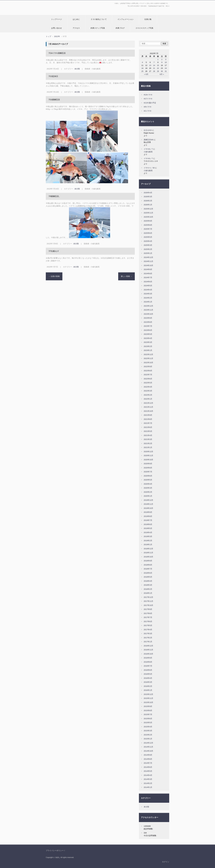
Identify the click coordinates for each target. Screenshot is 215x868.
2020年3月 (148, 488)
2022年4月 (148, 387)
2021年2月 (148, 443)
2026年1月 (148, 205)
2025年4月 (148, 241)
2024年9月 (148, 269)
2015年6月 (148, 719)
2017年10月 (148, 605)
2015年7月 (148, 714)
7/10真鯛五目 (54, 100)
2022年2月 (148, 395)
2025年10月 (148, 217)
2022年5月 (148, 383)
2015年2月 (148, 735)
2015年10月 (148, 702)
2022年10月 (148, 363)
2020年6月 (148, 476)
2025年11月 (148, 213)
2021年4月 (148, 435)
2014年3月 (148, 779)
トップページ (56, 19)
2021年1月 (148, 447)
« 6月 (146, 74)
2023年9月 (148, 318)
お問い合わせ (56, 28)
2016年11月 (148, 650)
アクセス (76, 28)
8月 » (162, 74)
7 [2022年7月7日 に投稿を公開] (154, 62)
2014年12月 (148, 743)
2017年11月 (148, 601)
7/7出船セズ (54, 251)
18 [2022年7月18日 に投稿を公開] (142, 68)
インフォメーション (126, 19)
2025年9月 (148, 221)
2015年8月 (148, 710)
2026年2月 (148, 201)
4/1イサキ (148, 111)
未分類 (77, 69)
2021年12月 (148, 403)
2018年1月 (148, 593)
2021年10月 (148, 411)
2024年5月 (148, 286)
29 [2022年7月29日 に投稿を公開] (158, 71)
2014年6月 (148, 767)
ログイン (166, 862)
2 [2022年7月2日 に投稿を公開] (162, 59)
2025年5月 (148, 237)
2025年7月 (148, 229)
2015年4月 (148, 727)
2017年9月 (148, 609)
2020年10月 (148, 460)
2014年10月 (148, 751)
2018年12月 (148, 549)
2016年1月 (148, 690)
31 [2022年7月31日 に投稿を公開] (166, 71)
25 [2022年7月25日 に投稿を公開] (142, 71)
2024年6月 (148, 282)
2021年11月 (148, 407)
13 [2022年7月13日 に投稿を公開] (150, 65)
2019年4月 (148, 532)
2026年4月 (148, 193)
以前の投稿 (54, 276)
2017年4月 (148, 630)
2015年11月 (148, 698)
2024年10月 (148, 265)
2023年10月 (148, 314)
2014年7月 (148, 763)
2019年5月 (148, 528)
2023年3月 (148, 342)
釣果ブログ (120, 28)
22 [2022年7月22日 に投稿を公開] (158, 68)
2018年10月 (148, 557)
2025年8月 (148, 225)
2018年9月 (148, 561)
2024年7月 (148, 278)
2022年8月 (148, 371)
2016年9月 (148, 658)
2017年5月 (148, 625)
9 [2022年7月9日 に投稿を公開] (162, 62)
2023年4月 (148, 338)
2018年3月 (148, 585)
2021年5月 (148, 431)
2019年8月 (148, 516)
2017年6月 (148, 621)
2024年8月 (148, 274)
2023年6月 (148, 330)
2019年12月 (148, 500)
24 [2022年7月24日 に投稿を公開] (166, 68)
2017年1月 (148, 642)
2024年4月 (148, 290)
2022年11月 (148, 358)
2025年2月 (148, 249)
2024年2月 (148, 298)
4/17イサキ (148, 99)
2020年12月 (148, 452)
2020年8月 (148, 468)
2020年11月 (148, 456)
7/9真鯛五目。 (55, 196)
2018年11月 (148, 553)
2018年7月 (148, 569)
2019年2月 (148, 541)
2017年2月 (148, 638)
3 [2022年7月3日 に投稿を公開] (166, 59)
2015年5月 (148, 723)
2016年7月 (148, 666)
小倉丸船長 (148, 152)
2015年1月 (148, 739)
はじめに (76, 19)
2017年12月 (148, 597)
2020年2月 (148, 492)
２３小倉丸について (99, 19)
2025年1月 (148, 253)
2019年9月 (148, 512)
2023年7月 (148, 326)
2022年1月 (148, 399)
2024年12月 (148, 257)
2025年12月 (148, 209)
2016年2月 (148, 686)
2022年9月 (148, 367)
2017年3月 (148, 634)
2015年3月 (148, 731)
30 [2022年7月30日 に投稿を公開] (162, 71)
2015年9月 (148, 706)
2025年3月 (148, 245)
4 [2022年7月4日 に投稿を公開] (142, 62)
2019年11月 (148, 504)
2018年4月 (148, 581)
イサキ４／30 (149, 168)
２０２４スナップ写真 (144, 28)
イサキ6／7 (148, 149)
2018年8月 (148, 565)
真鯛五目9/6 (148, 140)
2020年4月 (148, 484)
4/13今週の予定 (150, 103)
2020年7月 (148, 472)
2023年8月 (148, 322)
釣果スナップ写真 (98, 28)
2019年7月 (148, 520)
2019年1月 (148, 545)
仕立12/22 (148, 130)
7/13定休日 (53, 76)
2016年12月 (148, 646)
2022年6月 (148, 379)
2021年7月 (148, 423)
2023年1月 (148, 350)
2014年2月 (148, 783)
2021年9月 (148, 415)
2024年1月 (148, 302)
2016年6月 (148, 670)
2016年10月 (148, 654)
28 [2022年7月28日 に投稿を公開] (154, 71)
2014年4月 (148, 775)
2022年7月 (148, 375)
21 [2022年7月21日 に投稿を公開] (154, 68)
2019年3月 (148, 536)
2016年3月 (148, 682)
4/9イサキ (148, 107)
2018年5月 (148, 577)
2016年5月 (148, 674)
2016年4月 (148, 678)
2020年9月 (148, 464)
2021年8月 (148, 419)
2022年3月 (148, 391)
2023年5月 (148, 334)
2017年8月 (148, 613)
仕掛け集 (148, 19)
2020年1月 (148, 496)
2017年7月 (148, 617)
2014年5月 (148, 771)
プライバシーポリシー (55, 851)
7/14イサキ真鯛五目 (57, 53)
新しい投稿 (127, 276)
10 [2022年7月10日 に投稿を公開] (166, 62)
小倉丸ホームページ (55, 13)
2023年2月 (148, 346)
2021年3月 (148, 439)
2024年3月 (148, 294)
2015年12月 (148, 694)
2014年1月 (148, 787)
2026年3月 (148, 197)
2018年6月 (148, 573)
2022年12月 (148, 354)
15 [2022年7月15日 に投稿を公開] (158, 65)
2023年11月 (148, 310)
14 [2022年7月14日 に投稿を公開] (154, 65)
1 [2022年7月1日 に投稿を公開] (158, 59)
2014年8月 (148, 759)
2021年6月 (148, 427)
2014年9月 (148, 755)
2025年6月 (148, 233)
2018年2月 (148, 589)
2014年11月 (148, 747)
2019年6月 (148, 524)
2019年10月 (148, 508)
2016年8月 (148, 662)
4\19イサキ (148, 95)
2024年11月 (148, 261)
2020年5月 (148, 480)
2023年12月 (148, 306)
